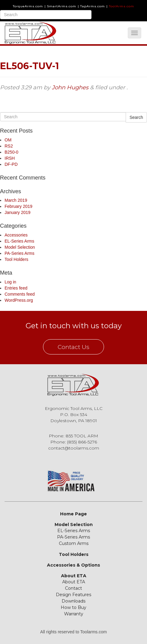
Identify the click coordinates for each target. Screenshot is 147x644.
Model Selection (20, 247)
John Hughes (70, 87)
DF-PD (11, 164)
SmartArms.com (62, 6)
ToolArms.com (122, 6)
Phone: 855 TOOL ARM (73, 436)
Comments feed (20, 294)
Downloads (73, 601)
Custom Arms (74, 543)
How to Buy (73, 607)
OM (8, 140)
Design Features (73, 595)
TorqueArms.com (28, 6)
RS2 (9, 146)
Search (136, 117)
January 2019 (18, 212)
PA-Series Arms (20, 253)
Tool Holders (16, 259)
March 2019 (16, 200)
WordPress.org (19, 300)
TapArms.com (93, 6)
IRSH (10, 158)
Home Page (73, 514)
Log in (10, 282)
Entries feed (16, 288)
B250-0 (11, 152)
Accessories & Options (73, 565)
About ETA (74, 576)
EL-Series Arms (19, 241)
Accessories (16, 235)
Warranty (74, 614)
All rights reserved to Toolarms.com (73, 632)
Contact (73, 588)
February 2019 (18, 206)
